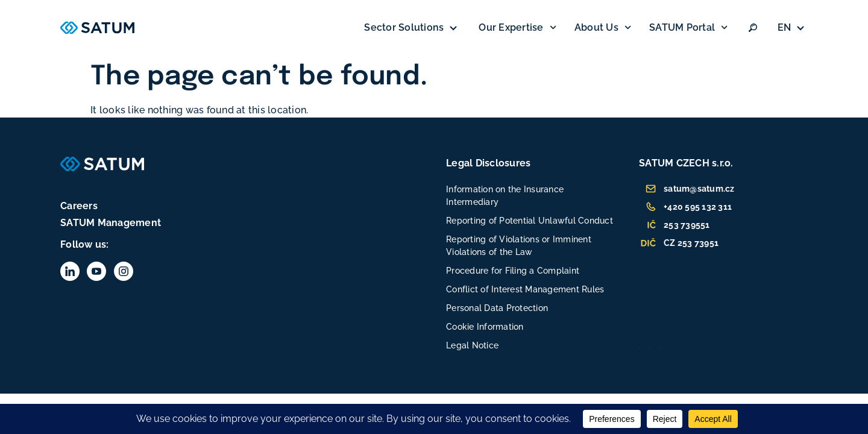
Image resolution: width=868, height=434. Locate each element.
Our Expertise (517, 27)
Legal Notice (472, 345)
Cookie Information (485, 327)
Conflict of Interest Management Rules (525, 289)
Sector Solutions (412, 28)
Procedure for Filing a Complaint (513, 271)
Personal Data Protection (497, 308)
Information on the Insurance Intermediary (505, 196)
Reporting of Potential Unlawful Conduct (530, 221)
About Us (603, 27)
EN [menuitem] (785, 27)
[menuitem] (793, 28)
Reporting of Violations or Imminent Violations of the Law (519, 246)
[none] (793, 28)
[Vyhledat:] (753, 28)
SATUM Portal (688, 27)
